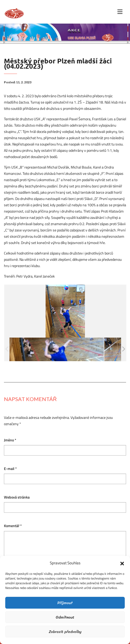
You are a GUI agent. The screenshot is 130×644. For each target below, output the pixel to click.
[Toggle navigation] (120, 12)
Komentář (13, 526)
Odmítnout (65, 617)
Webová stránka (17, 497)
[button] (122, 563)
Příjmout (65, 603)
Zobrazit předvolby (65, 632)
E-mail (10, 469)
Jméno (10, 440)
